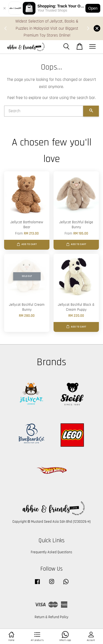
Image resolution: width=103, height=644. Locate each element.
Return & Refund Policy (51, 617)
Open (93, 8)
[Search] (44, 111)
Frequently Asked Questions (51, 552)
